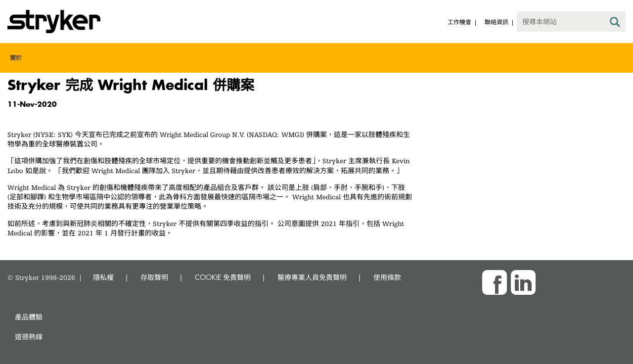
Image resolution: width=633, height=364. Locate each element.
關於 (16, 58)
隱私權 (103, 277)
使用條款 (387, 277)
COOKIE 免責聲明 (223, 277)
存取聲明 (154, 277)
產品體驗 (29, 317)
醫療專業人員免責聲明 (312, 277)
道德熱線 (29, 337)
